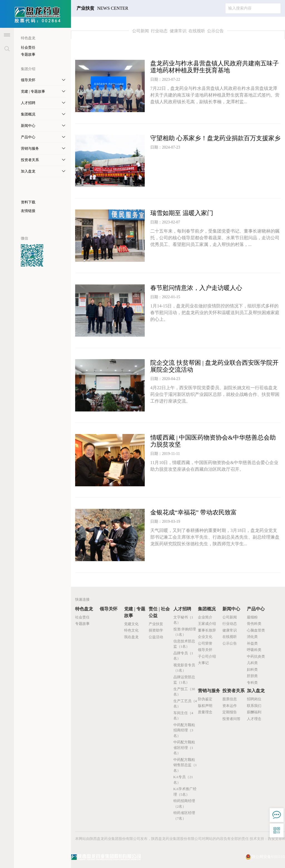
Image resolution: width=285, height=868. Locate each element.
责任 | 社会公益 (159, 612)
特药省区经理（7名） (184, 816)
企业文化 (205, 637)
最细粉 (252, 617)
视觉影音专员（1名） (184, 668)
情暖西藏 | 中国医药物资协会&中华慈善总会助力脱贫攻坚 (213, 441)
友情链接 (28, 211)
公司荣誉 (205, 643)
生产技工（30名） (184, 692)
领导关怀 (109, 609)
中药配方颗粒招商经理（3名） (184, 730)
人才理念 (254, 719)
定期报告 (230, 712)
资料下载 (28, 202)
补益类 (252, 643)
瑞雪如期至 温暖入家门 (182, 213)
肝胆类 (252, 676)
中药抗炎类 (256, 656)
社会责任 (28, 47)
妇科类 (252, 670)
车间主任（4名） (183, 716)
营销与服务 (209, 691)
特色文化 (131, 630)
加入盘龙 (256, 691)
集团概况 (207, 609)
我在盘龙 (131, 637)
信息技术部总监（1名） (184, 644)
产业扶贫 (156, 624)
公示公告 (215, 31)
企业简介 (205, 617)
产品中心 (256, 609)
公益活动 (156, 637)
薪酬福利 (254, 712)
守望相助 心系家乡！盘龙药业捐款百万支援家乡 (215, 138)
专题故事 (28, 54)
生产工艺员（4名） (185, 704)
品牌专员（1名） (183, 656)
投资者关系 (234, 691)
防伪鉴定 (205, 699)
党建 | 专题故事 (135, 612)
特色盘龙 (84, 609)
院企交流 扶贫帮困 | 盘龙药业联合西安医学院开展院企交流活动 (214, 366)
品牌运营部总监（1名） (184, 680)
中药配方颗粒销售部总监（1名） (185, 765)
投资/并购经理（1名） (185, 632)
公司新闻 (141, 31)
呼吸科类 (254, 650)
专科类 (252, 683)
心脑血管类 (256, 630)
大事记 (203, 663)
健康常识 (178, 31)
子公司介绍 (207, 656)
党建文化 (131, 624)
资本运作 (230, 706)
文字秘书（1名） (183, 620)
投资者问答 (231, 719)
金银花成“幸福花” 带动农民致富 (194, 512)
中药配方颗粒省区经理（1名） (184, 748)
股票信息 (230, 699)
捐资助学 (156, 630)
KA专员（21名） (183, 780)
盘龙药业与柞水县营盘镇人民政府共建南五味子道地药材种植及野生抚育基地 (215, 67)
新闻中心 (231, 609)
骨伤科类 (254, 624)
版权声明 (205, 706)
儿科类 (252, 663)
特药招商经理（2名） (184, 804)
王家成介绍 (207, 624)
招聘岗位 (254, 699)
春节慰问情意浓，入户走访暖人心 (196, 288)
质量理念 (205, 712)
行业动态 (159, 31)
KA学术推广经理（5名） (185, 792)
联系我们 (254, 706)
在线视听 (197, 31)
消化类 (252, 637)
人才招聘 (182, 609)
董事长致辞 (207, 630)
